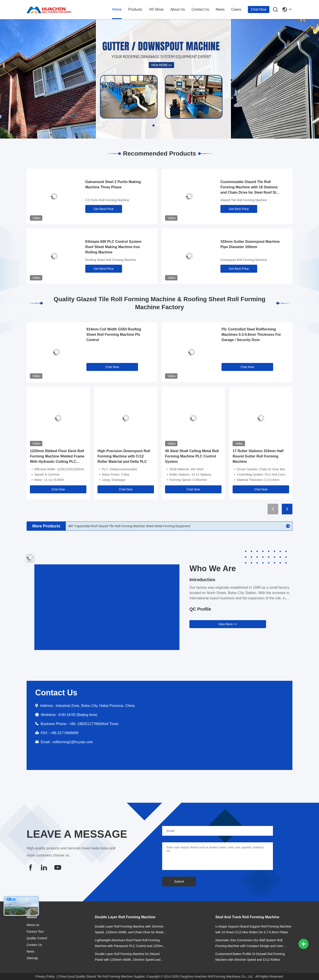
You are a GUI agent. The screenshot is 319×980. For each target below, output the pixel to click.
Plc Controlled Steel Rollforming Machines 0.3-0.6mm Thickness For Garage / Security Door (251, 335)
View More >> (228, 624)
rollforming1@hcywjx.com (73, 742)
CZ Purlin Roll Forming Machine (107, 200)
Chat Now (259, 9)
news (220, 9)
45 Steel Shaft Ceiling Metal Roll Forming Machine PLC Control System (192, 456)
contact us (200, 9)
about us (178, 9)
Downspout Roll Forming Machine (244, 260)
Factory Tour (35, 932)
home (117, 9)
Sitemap (32, 958)
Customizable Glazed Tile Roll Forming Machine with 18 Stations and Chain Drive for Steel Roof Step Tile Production (250, 188)
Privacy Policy (45, 976)
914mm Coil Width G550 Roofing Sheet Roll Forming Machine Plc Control (114, 335)
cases (236, 9)
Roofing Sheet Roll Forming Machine (111, 260)
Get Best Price (104, 209)
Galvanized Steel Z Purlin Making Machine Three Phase (113, 184)
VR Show (156, 9)
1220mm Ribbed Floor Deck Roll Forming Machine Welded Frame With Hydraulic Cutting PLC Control (57, 457)
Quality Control (37, 938)
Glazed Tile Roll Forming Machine (244, 200)
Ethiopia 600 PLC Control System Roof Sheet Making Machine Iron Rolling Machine (113, 247)
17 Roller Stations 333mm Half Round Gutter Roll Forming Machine (258, 456)
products (135, 9)
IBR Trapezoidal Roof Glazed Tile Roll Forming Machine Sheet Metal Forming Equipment (129, 526)
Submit (179, 882)
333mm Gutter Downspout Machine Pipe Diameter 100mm (250, 244)
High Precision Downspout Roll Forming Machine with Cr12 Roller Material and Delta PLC (124, 456)
